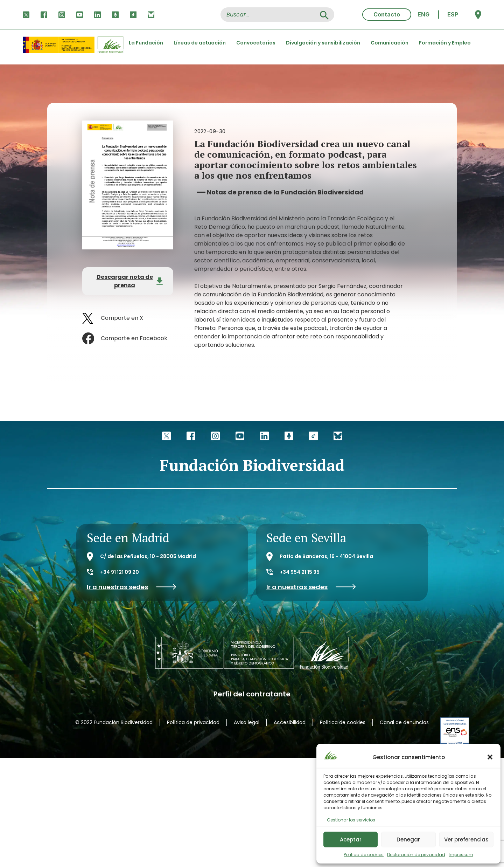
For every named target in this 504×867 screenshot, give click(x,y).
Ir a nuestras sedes (132, 587)
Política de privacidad (193, 722)
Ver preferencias (466, 840)
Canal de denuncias (404, 722)
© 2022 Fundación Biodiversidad (114, 722)
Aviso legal (247, 722)
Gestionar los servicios (351, 820)
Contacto (387, 14)
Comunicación (390, 43)
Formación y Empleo (445, 43)
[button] (490, 757)
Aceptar (351, 840)
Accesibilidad (290, 722)
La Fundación (146, 43)
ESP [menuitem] (453, 14)
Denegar (408, 840)
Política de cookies (364, 855)
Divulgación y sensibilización (323, 43)
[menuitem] (423, 15)
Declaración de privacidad (416, 855)
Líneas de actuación (200, 43)
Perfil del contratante (252, 694)
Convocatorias (256, 43)
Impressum (461, 855)
